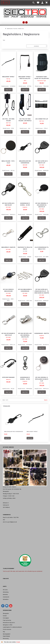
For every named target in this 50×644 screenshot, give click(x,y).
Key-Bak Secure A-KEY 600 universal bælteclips (25, 335)
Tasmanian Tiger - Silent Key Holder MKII (42, 77)
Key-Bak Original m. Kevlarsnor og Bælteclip (42, 205)
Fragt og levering (7, 620)
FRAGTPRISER (6, 636)
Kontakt (5, 616)
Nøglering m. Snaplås (8, 247)
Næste (46, 400)
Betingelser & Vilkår (8, 625)
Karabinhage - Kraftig (42, 333)
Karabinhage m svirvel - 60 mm (25, 204)
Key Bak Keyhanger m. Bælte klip (8, 334)
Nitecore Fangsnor (8, 377)
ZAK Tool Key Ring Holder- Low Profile (25, 120)
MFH (25, 81)
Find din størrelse (7, 629)
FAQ (4, 632)
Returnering (6, 638)
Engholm (25, 207)
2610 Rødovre (6, 507)
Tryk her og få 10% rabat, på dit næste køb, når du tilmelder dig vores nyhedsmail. (23, 571)
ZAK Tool (8, 123)
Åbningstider (6, 613)
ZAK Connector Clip (42, 119)
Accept (18, 642)
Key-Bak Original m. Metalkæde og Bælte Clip (42, 379)
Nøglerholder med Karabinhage (25, 162)
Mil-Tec (8, 79)
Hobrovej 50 (6, 505)
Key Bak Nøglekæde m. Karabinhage (25, 290)
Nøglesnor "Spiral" (8, 77)
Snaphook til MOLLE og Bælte (25, 248)
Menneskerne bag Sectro (9, 622)
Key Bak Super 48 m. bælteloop (8, 204)
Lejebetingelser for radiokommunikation (12, 627)
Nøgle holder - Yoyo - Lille (8, 162)
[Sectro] (25, 13)
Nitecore (8, 379)
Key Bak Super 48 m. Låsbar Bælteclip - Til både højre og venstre (42, 291)
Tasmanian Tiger (42, 81)
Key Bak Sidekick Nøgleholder (8, 290)
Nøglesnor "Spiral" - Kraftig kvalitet (25, 77)
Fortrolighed (6, 618)
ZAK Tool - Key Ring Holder (8, 120)
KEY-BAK (42, 165)
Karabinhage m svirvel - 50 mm (25, 378)
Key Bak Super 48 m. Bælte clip (42, 162)
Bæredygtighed (7, 634)
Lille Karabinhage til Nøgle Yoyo (42, 248)
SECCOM (25, 165)
